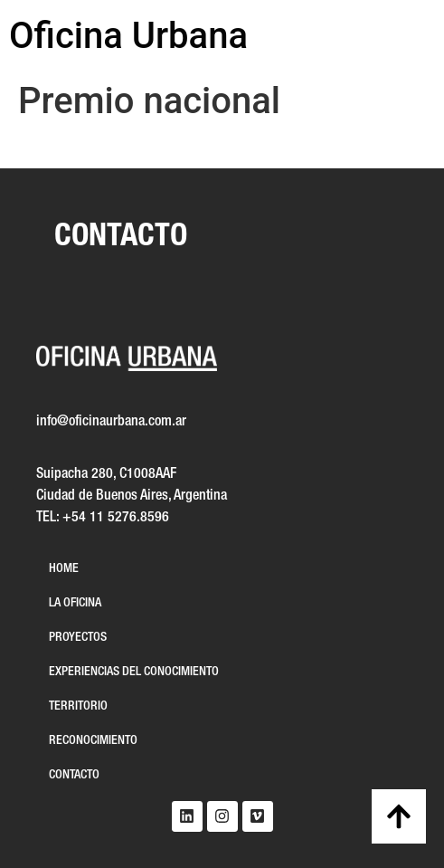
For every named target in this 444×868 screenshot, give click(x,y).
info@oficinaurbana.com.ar (111, 422)
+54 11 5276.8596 (116, 518)
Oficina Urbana (128, 36)
